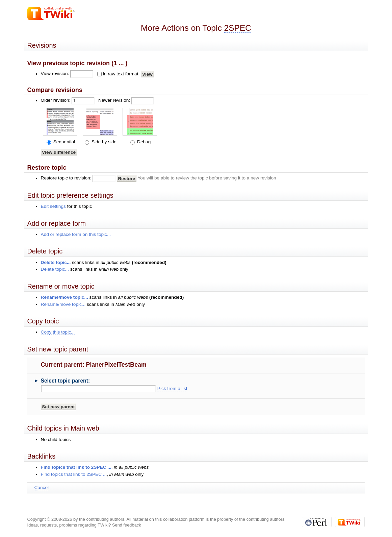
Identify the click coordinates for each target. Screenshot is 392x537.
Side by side (103, 142)
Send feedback (127, 525)
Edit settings (53, 206)
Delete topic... (56, 262)
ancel (42, 488)
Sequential (63, 142)
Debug (143, 142)
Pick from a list (172, 388)
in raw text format (121, 74)
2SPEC (238, 28)
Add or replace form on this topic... (76, 234)
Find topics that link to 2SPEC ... (76, 467)
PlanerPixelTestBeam (116, 365)
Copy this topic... (58, 332)
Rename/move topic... (64, 297)
